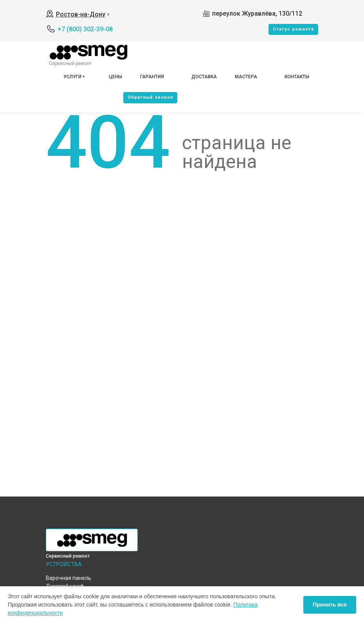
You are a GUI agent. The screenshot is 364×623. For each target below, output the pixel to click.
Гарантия (152, 77)
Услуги (72, 77)
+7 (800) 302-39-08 (85, 29)
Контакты (297, 77)
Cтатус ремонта (293, 29)
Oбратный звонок (150, 97)
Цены (115, 77)
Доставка (204, 77)
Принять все (330, 605)
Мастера (246, 77)
